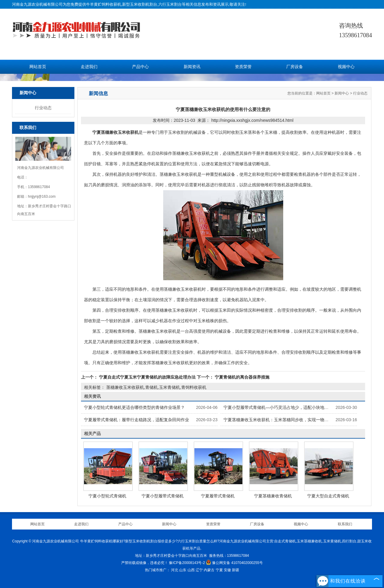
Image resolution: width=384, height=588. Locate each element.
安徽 (227, 570)
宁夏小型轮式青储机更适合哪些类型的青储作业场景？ (134, 407)
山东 (183, 570)
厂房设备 (295, 67)
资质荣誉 (243, 67)
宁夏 (219, 570)
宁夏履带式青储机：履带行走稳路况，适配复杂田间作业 (136, 420)
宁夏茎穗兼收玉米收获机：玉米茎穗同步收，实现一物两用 (278, 420)
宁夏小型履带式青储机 (163, 496)
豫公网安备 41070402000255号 (234, 563)
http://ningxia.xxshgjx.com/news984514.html (252, 120)
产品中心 (140, 67)
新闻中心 (342, 93)
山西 (191, 570)
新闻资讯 (192, 67)
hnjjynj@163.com (42, 196)
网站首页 (38, 67)
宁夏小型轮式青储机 (107, 496)
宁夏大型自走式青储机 (328, 496)
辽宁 (199, 570)
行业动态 (43, 108)
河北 (175, 570)
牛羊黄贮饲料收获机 (104, 4)
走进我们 (89, 67)
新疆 (235, 570)
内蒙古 (209, 570)
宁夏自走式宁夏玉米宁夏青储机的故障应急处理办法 (147, 377)
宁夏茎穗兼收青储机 (273, 496)
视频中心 (346, 67)
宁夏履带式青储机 (218, 496)
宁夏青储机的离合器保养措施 (241, 377)
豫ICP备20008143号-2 (187, 563)
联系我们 (345, 524)
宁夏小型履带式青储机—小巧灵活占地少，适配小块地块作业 (280, 407)
